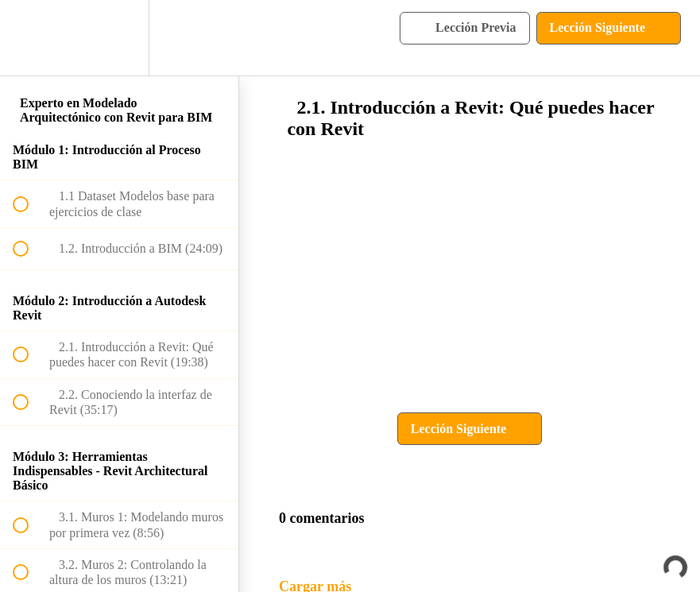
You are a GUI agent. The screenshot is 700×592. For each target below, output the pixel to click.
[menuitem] (119, 38)
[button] (29, 38)
